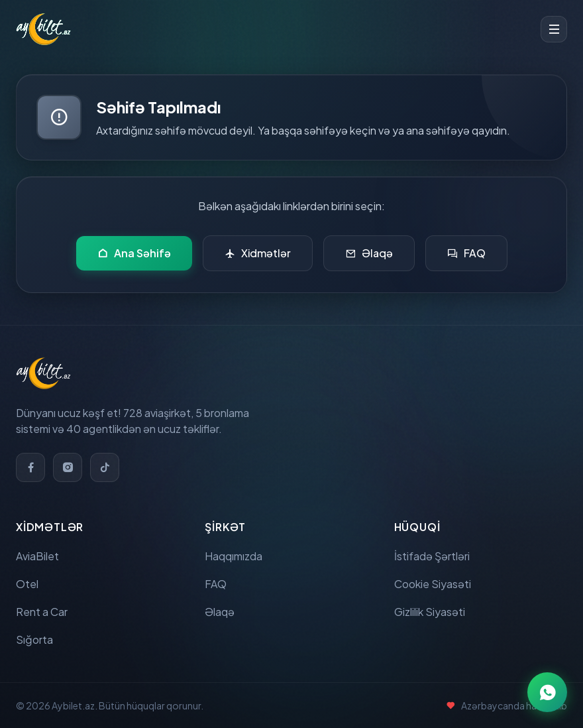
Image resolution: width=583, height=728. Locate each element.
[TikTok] (105, 467)
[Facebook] (30, 467)
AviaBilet (37, 556)
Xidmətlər (258, 253)
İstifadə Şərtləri (432, 556)
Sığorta (34, 639)
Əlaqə (369, 253)
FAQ (466, 253)
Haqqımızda (234, 556)
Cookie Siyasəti (433, 584)
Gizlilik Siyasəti (430, 612)
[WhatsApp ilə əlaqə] (547, 692)
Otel (27, 584)
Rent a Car (42, 612)
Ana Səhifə (134, 253)
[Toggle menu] (554, 29)
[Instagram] (68, 467)
